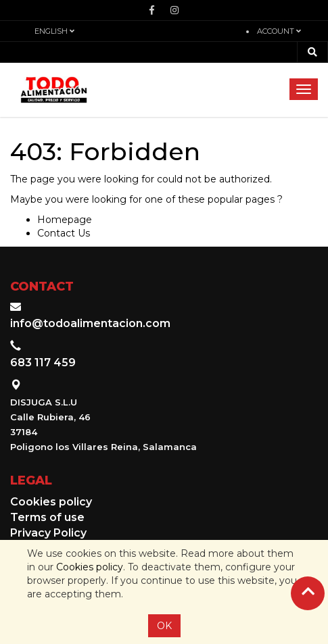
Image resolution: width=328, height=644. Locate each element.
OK (164, 626)
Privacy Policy (48, 533)
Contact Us (64, 233)
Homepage (65, 220)
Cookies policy (90, 567)
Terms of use (47, 517)
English (54, 31)
